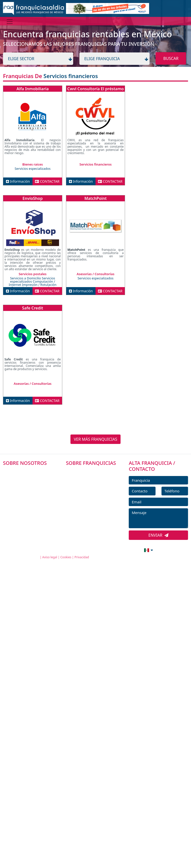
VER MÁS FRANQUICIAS (95, 439)
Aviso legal (50, 557)
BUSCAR (171, 58)
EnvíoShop (33, 198)
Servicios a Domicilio (26, 278)
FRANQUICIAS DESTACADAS (94, 494)
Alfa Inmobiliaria (32, 89)
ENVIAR (158, 535)
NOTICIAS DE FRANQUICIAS (94, 505)
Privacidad (82, 557)
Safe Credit (33, 308)
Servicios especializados (33, 169)
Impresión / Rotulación (39, 285)
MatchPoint (95, 198)
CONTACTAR (47, 181)
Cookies (66, 557)
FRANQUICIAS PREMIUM (92, 472)
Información (18, 181)
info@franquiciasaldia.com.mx (100, 550)
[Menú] (10, 22)
